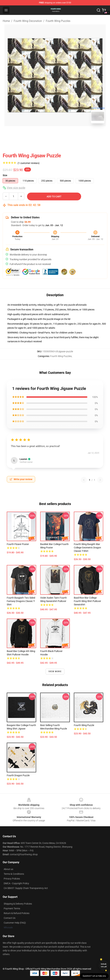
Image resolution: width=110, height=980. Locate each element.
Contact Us (10, 918)
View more (55, 671)
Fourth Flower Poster (18, 544)
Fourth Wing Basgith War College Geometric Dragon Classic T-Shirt (87, 548)
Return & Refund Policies (17, 913)
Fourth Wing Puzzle (84, 725)
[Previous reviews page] (84, 480)
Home (6, 21)
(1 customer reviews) (29, 163)
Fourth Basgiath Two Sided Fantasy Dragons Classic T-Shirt (21, 601)
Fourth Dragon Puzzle (18, 775)
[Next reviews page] (100, 480)
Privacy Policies (12, 879)
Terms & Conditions (14, 874)
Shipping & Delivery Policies (18, 904)
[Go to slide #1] (46, 134)
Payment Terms (12, 908)
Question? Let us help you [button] (94, 976)
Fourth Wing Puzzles (58, 21)
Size (5, 175)
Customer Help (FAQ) (15, 923)
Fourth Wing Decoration (28, 21)
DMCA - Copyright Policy (16, 883)
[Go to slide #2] (64, 134)
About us (8, 869)
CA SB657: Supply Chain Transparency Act (26, 888)
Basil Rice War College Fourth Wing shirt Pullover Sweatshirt (87, 601)
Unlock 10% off (104, 965)
